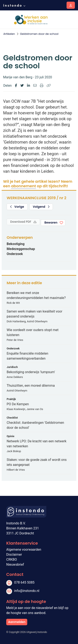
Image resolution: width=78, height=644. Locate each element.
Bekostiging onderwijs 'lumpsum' (31, 372)
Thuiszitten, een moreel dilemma (31, 386)
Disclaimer (14, 555)
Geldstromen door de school (39, 34)
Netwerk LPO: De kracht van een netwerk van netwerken (37, 444)
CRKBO (12, 560)
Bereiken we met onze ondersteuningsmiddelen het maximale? (36, 295)
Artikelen (9, 34)
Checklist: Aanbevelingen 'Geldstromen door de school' (35, 425)
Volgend (41, 207)
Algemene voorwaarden (24, 550)
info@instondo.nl (27, 591)
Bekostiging (16, 244)
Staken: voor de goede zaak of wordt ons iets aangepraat (37, 462)
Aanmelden (17, 622)
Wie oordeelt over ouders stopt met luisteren (33, 332)
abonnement (24, 186)
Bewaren (51, 223)
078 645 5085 (24, 582)
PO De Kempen (18, 404)
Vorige (17, 207)
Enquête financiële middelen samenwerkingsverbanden (27, 356)
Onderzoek (15, 254)
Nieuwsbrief (15, 565)
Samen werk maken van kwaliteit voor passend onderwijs (34, 314)
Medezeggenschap (21, 249)
